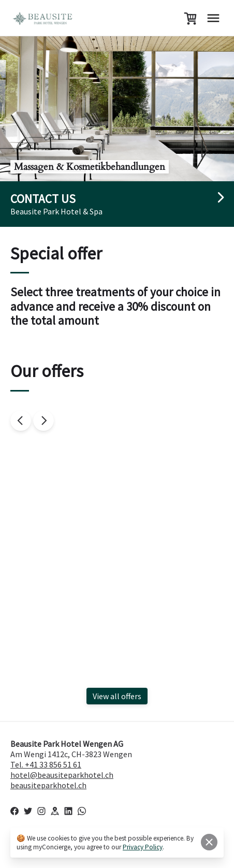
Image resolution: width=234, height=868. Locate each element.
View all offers (117, 696)
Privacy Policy (143, 847)
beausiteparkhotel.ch (48, 785)
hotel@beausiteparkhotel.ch (62, 775)
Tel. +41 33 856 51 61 (46, 764)
